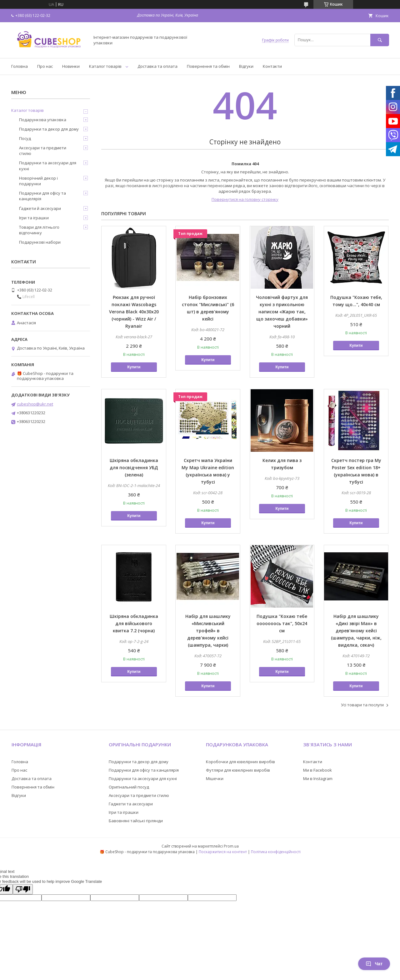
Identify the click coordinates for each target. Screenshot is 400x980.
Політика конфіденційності (276, 852)
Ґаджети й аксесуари (40, 208)
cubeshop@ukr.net (35, 404)
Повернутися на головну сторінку (245, 199)
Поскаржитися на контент (223, 852)
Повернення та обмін (208, 66)
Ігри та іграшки (34, 218)
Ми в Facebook (317, 770)
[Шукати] (380, 40)
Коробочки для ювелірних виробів (240, 762)
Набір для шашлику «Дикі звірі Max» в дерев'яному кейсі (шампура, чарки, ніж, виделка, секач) (356, 631)
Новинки (71, 66)
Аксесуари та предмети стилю (43, 151)
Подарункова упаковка (43, 120)
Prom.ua (231, 846)
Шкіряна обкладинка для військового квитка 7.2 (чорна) (134, 623)
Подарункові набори (40, 242)
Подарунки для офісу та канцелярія (42, 196)
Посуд (25, 138)
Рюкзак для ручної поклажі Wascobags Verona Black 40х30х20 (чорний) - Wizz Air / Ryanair (134, 312)
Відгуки (246, 66)
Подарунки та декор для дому (49, 129)
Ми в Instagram (318, 779)
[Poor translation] (23, 889)
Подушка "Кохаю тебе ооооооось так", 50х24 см (282, 623)
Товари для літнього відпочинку (39, 230)
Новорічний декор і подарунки (38, 181)
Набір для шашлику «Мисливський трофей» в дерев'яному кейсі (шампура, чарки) (208, 631)
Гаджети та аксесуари (131, 804)
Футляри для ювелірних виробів (238, 770)
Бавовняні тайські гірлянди (136, 821)
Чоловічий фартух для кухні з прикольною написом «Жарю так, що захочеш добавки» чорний (282, 312)
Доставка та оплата (157, 66)
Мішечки (215, 779)
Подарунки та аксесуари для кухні (48, 166)
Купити (134, 367)
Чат (374, 964)
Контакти (272, 66)
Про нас (45, 66)
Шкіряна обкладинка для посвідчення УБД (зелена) (134, 468)
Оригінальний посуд (129, 787)
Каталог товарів (105, 66)
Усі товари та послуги (362, 705)
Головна (20, 66)
